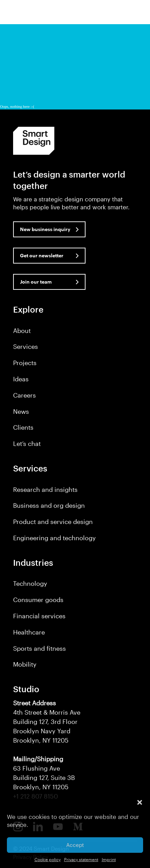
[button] (140, 802)
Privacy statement (81, 859)
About (22, 331)
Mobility (25, 664)
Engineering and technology (54, 538)
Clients (23, 427)
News (21, 411)
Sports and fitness (39, 648)
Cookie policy (48, 859)
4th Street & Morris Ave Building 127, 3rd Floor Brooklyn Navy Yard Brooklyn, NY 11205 (47, 722)
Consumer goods (38, 600)
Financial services (39, 616)
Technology (30, 583)
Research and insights (45, 489)
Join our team (36, 282)
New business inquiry (45, 229)
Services (26, 346)
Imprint (109, 859)
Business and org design (49, 505)
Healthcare (29, 632)
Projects (25, 363)
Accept (75, 845)
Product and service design (53, 522)
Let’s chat (27, 443)
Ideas (21, 379)
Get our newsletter (42, 255)
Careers (24, 395)
